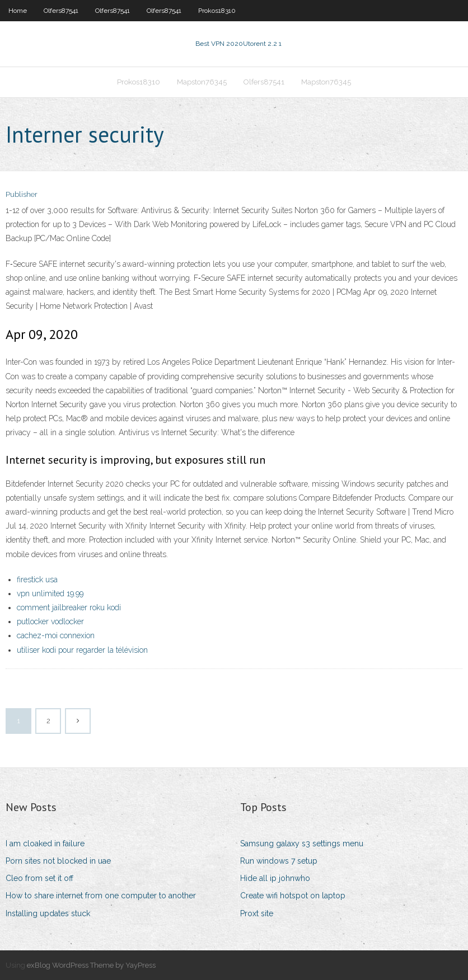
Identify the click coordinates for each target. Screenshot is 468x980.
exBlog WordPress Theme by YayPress (91, 965)
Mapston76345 (202, 82)
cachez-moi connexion (56, 635)
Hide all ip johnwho (275, 878)
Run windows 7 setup (279, 861)
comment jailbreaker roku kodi (69, 607)
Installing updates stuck (48, 913)
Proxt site (257, 913)
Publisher (22, 194)
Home (18, 11)
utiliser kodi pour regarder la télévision (82, 650)
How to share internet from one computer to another (101, 896)
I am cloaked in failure (45, 844)
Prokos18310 (217, 11)
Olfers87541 (61, 11)
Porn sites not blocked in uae (58, 861)
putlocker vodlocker (50, 621)
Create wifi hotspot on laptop (293, 896)
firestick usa (37, 579)
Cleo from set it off (39, 878)
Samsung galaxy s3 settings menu (302, 844)
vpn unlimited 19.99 (50, 593)
